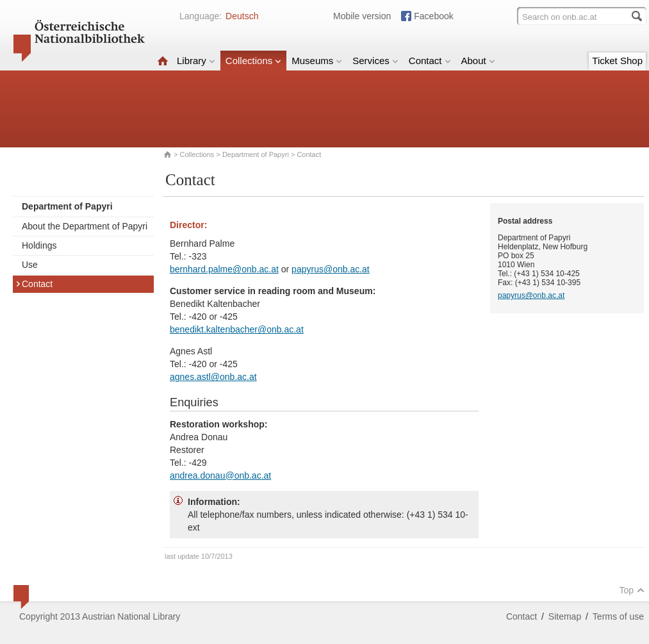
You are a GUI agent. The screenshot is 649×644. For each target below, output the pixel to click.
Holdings (39, 245)
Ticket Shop (617, 61)
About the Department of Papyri (85, 226)
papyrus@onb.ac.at (331, 269)
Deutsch (242, 16)
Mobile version (362, 16)
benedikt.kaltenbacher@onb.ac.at (237, 329)
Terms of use (618, 616)
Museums (317, 61)
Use (30, 265)
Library (196, 61)
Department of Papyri (256, 154)
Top (632, 590)
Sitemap (565, 616)
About (478, 61)
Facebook (433, 16)
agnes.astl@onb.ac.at (213, 377)
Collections (253, 61)
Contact (430, 61)
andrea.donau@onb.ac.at (220, 475)
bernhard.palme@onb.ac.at (224, 269)
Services (375, 61)
